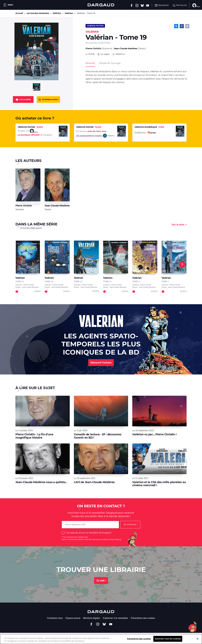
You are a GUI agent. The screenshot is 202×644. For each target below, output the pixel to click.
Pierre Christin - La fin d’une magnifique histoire (34, 436)
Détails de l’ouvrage (110, 63)
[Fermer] (198, 639)
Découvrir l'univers (101, 363)
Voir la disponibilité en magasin (96, 136)
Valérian (57, 13)
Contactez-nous (55, 618)
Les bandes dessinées (38, 13)
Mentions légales (92, 618)
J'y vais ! (101, 581)
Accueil (19, 13)
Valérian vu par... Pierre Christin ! (154, 434)
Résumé (90, 63)
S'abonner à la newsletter (115, 618)
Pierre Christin (93, 48)
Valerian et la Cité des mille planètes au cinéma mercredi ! (159, 484)
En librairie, (91, 131)
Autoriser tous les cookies (168, 639)
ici (120, 539)
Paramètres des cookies (143, 618)
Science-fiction (95, 26)
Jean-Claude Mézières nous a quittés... (41, 482)
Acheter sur (145, 133)
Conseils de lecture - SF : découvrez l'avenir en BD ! (98, 436)
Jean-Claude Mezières (126, 48)
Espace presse (73, 618)
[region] (101, 639)
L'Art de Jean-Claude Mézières (94, 482)
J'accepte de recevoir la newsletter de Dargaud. (88, 533)
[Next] (182, 264)
